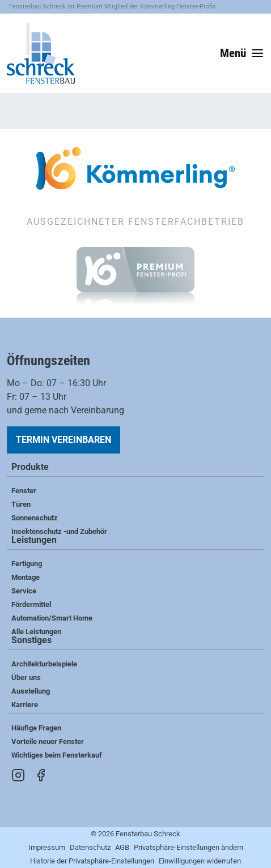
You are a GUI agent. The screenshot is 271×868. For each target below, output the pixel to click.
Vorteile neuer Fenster (48, 741)
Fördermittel (31, 604)
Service (24, 591)
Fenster (24, 491)
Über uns (26, 677)
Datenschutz (90, 847)
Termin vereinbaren (63, 440)
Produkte (30, 467)
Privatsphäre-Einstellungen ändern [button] (189, 847)
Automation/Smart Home (52, 618)
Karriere (25, 705)
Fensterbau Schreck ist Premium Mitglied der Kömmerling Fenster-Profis (113, 7)
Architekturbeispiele (44, 664)
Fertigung (27, 564)
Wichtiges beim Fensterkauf (57, 755)
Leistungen (34, 540)
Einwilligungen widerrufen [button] (200, 861)
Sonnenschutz (35, 518)
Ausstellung (31, 691)
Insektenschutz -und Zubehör (59, 531)
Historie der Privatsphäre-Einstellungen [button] (92, 861)
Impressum (47, 847)
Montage (26, 577)
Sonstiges (31, 641)
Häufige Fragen (36, 728)
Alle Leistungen (36, 632)
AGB (122, 847)
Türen (21, 504)
